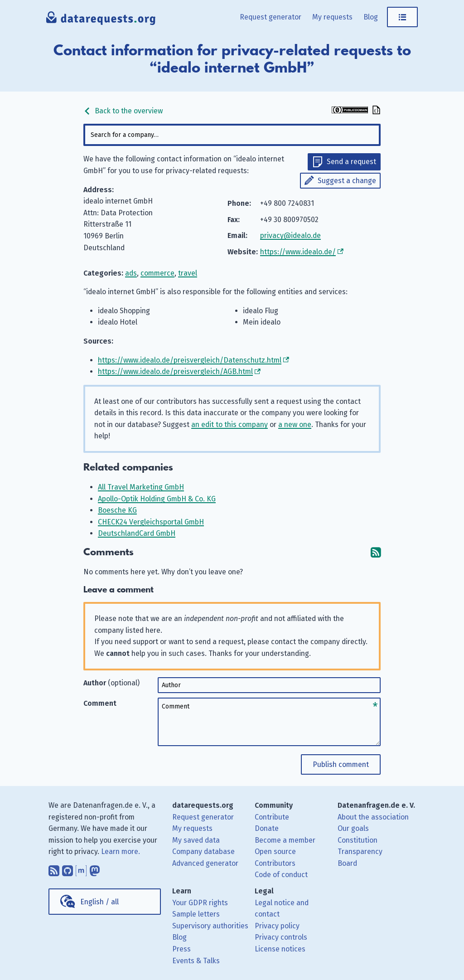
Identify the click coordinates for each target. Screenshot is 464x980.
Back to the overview (123, 111)
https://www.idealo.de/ (298, 252)
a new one (295, 425)
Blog (371, 17)
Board (347, 863)
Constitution (358, 840)
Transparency (360, 851)
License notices (280, 949)
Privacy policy (277, 926)
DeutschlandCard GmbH (137, 533)
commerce (157, 273)
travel (188, 273)
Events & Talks (196, 961)
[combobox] (232, 135)
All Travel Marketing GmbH (141, 487)
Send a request (351, 162)
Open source (275, 851)
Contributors (275, 863)
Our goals (353, 828)
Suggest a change (347, 181)
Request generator (271, 17)
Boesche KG (117, 510)
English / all (99, 902)
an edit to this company (230, 425)
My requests (332, 17)
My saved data (196, 840)
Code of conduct (281, 875)
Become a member (285, 840)
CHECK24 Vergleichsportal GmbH (151, 522)
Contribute (272, 817)
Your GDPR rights (200, 903)
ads (131, 273)
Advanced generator (205, 863)
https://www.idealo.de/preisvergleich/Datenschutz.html (190, 360)
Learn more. (121, 851)
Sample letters (196, 914)
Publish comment (341, 764)
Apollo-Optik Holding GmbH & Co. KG (157, 499)
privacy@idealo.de (290, 235)
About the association (373, 817)
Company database (203, 851)
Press (181, 949)
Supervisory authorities (210, 926)
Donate (267, 828)
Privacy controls (281, 937)
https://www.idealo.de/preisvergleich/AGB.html (175, 371)
